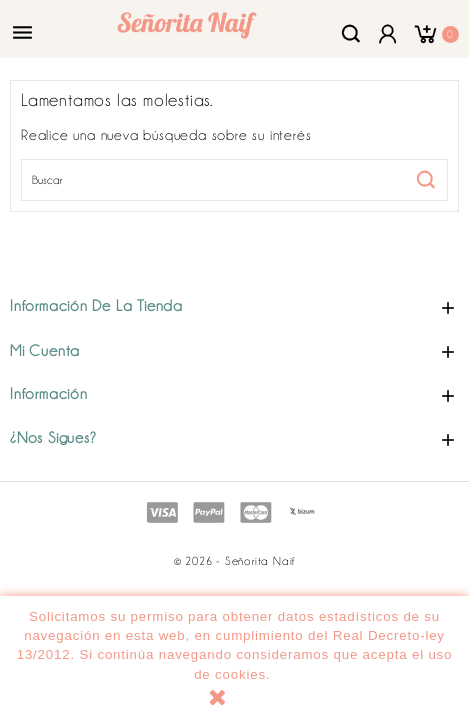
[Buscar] (234, 180)
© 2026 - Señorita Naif (234, 561)
